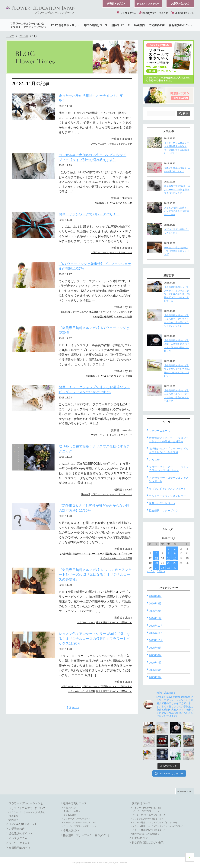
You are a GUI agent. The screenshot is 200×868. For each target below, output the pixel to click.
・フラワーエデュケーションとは (146, 808)
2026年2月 (155, 611)
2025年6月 (155, 670)
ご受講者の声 (157, 25)
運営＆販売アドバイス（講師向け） (114, 622)
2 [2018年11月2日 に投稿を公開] (175, 549)
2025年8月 (155, 655)
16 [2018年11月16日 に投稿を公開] (175, 558)
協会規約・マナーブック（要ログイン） (87, 835)
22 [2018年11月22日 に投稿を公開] (169, 563)
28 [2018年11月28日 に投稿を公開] (163, 568)
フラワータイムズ (19, 843)
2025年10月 (156, 640)
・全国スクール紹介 (71, 811)
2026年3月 (155, 603)
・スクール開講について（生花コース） (149, 830)
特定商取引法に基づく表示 (148, 843)
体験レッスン (116, 3)
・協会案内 (13, 816)
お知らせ (128, 203)
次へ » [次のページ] (76, 707)
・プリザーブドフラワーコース (76, 819)
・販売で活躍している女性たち (145, 834)
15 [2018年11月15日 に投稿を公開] (169, 558)
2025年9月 (155, 648)
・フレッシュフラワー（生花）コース (79, 826)
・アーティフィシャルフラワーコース (79, 822)
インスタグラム (126, 13)
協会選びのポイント (181, 25)
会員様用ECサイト (183, 13)
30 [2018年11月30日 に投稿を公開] (175, 568)
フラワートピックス (71, 686)
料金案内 (139, 25)
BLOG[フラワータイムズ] (154, 13)
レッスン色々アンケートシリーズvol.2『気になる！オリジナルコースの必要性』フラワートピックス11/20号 (94, 639)
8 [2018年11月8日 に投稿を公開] (169, 553)
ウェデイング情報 (123, 317)
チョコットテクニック (121, 144)
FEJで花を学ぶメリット (65, 25)
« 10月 (151, 571)
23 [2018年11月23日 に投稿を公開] (175, 563)
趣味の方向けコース (96, 25)
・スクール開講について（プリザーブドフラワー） (154, 822)
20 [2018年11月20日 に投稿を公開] (156, 563)
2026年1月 (155, 618)
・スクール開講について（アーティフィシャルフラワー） (157, 826)
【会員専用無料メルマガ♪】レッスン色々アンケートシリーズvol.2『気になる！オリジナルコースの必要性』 (95, 575)
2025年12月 (156, 626)
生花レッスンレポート (162, 503)
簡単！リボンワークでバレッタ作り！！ (89, 214)
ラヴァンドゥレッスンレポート (167, 489)
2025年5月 (155, 677)
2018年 (24, 36)
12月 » (161, 571)
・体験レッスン (69, 808)
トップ (10, 36)
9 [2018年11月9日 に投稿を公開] (175, 553)
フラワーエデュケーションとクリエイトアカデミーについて (29, 25)
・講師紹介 (13, 820)
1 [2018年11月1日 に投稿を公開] (169, 549)
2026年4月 (155, 596)
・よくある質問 (69, 815)
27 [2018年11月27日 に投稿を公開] (156, 568)
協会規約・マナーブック (163, 511)
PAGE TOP (186, 791)
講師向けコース (121, 25)
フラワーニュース (100, 144)
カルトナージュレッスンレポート (169, 496)
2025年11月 (156, 633)
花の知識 (99, 203)
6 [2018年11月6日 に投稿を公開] (156, 553)
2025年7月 (155, 663)
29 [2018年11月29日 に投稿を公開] (169, 568)
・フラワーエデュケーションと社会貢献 (26, 812)
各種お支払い (71, 830)
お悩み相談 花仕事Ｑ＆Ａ (73, 554)
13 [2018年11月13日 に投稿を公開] (156, 558)
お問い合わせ (180, 3)
